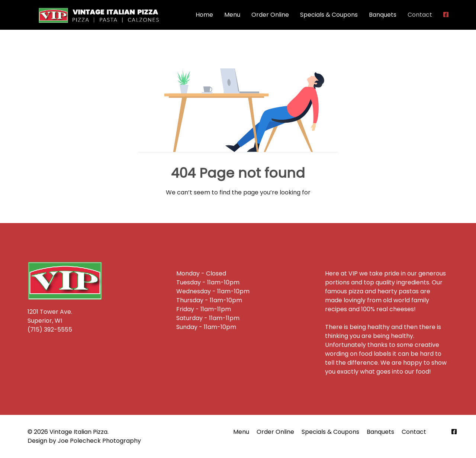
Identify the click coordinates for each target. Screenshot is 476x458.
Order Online (270, 15)
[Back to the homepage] (100, 15)
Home (204, 15)
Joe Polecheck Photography (99, 441)
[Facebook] (454, 432)
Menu (232, 15)
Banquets (383, 15)
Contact (420, 15)
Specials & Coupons (329, 15)
